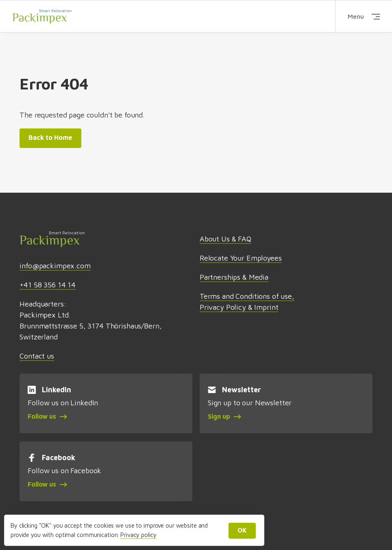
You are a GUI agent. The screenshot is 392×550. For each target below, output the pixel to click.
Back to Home (50, 137)
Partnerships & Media (234, 277)
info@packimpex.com (55, 266)
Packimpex (42, 16)
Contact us (37, 356)
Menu (364, 16)
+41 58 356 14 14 (48, 285)
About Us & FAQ (225, 239)
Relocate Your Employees (241, 258)
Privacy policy (138, 535)
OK (242, 530)
